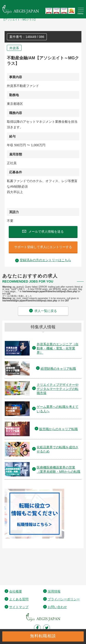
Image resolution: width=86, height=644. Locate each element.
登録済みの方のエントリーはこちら (45, 260)
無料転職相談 (43, 636)
